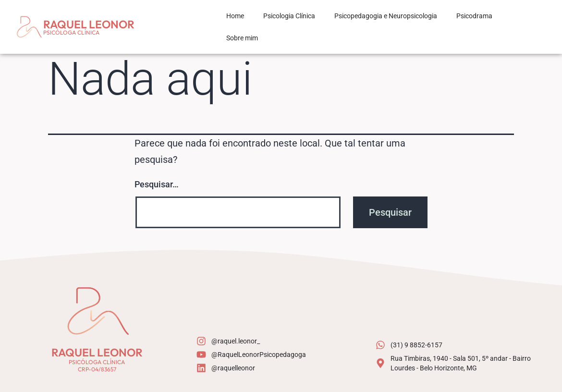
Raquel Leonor (89, 24)
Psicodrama (474, 16)
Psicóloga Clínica (71, 32)
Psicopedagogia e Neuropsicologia (386, 16)
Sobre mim (242, 38)
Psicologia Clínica (289, 16)
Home (235, 16)
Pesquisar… (157, 184)
